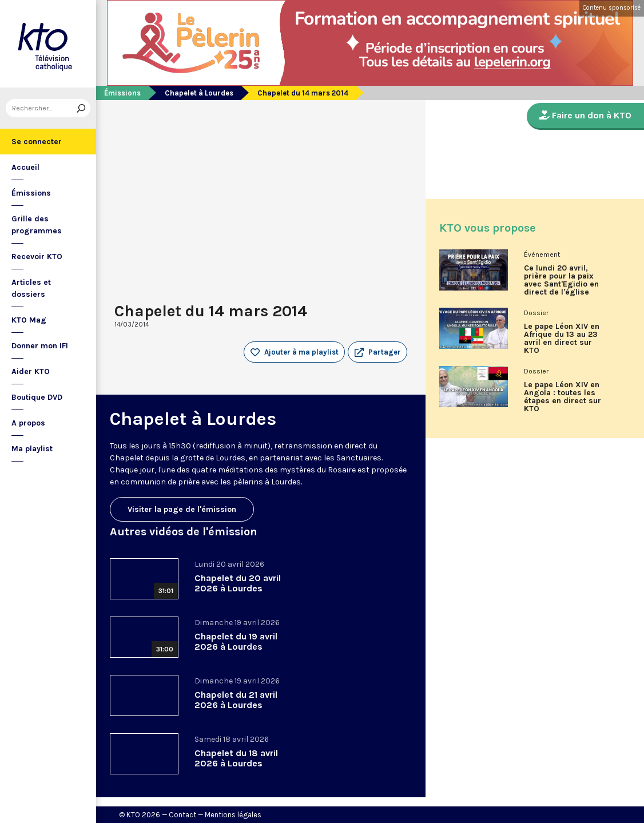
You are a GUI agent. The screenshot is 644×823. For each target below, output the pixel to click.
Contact (182, 815)
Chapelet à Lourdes (199, 93)
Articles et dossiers (31, 288)
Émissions (31, 193)
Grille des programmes (37, 225)
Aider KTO (31, 371)
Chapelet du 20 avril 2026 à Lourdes (238, 583)
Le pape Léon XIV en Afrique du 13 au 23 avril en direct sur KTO (562, 339)
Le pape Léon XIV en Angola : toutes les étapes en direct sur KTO (562, 397)
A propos (28, 423)
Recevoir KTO (37, 257)
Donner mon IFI (40, 346)
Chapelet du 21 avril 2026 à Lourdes (236, 700)
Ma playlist (32, 449)
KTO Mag (29, 320)
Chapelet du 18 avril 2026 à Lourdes (236, 758)
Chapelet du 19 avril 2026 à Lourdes (236, 641)
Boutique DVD (37, 397)
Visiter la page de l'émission (182, 509)
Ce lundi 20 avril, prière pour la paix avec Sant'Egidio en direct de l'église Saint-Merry (561, 284)
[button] (377, 352)
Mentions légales (233, 815)
